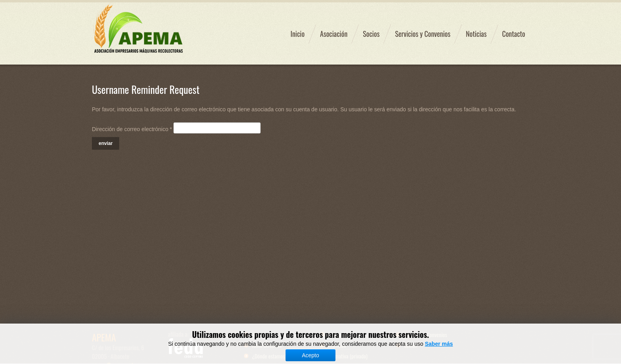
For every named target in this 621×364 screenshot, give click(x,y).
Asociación (334, 34)
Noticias (476, 34)
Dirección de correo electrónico (132, 129)
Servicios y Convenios (423, 34)
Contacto (514, 34)
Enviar (106, 143)
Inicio (297, 34)
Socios (371, 34)
